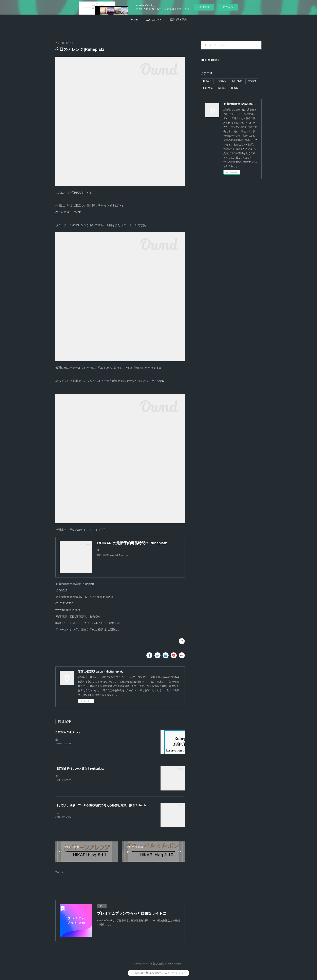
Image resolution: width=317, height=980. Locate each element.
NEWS (222, 88)
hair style (237, 81)
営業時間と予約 (178, 20)
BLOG (235, 88)
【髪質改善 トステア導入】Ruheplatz (80, 769)
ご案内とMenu (154, 20)
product (252, 81)
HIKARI (207, 81)
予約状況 (222, 81)
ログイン (228, 7)
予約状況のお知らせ (68, 732)
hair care (208, 88)
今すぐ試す (204, 7)
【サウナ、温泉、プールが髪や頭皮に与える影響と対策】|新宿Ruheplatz (102, 805)
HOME (134, 20)
